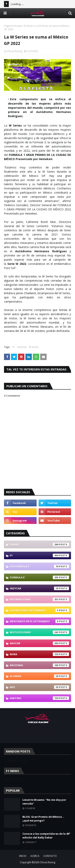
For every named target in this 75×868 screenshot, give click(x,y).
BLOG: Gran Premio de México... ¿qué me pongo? (43, 819)
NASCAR (39, 643)
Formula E (39, 577)
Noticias (22, 347)
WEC (39, 687)
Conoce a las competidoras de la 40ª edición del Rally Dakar (46, 836)
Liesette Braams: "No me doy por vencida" (44, 802)
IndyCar (39, 588)
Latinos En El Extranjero (39, 610)
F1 (14, 347)
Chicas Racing (14, 51)
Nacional (39, 665)
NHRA (39, 654)
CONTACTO (50, 856)
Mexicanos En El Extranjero (39, 621)
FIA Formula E (39, 566)
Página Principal (13, 26)
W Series (29, 26)
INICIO (23, 856)
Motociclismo (39, 632)
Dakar (39, 544)
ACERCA (35, 856)
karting (39, 698)
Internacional (39, 599)
